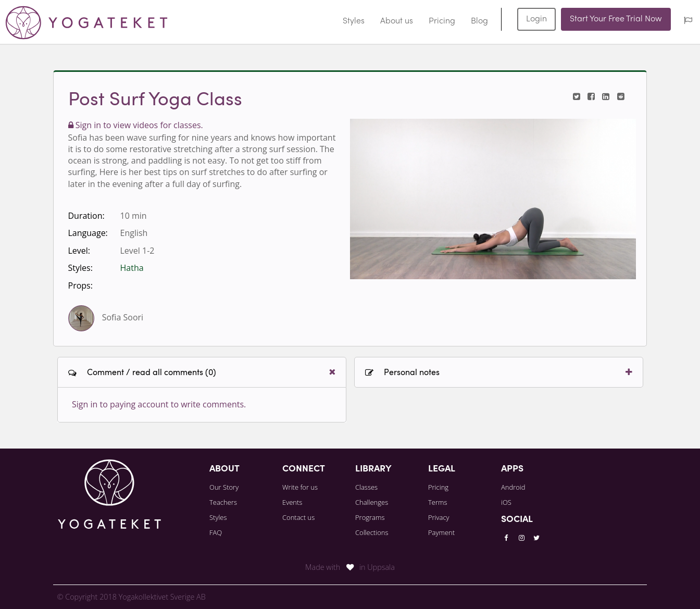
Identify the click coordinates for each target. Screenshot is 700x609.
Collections (372, 532)
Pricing (442, 21)
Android (513, 487)
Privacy (439, 517)
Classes (366, 487)
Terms (438, 502)
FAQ (216, 532)
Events (292, 502)
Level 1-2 (137, 251)
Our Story (224, 487)
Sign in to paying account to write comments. (159, 404)
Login (536, 19)
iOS (506, 502)
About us (397, 21)
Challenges (372, 502)
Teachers (223, 502)
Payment (441, 532)
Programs (370, 517)
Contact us (298, 517)
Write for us (300, 487)
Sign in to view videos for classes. (136, 125)
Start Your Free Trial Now (616, 19)
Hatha (132, 268)
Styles (354, 21)
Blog (479, 21)
